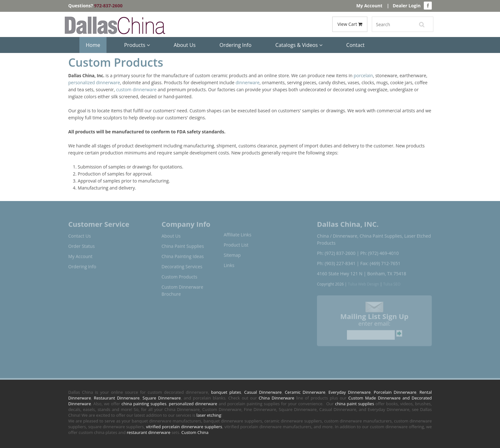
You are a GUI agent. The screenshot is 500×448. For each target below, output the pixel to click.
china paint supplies (355, 404)
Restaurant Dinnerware (117, 398)
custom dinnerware (136, 90)
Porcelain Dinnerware (395, 392)
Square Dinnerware (162, 398)
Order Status (81, 244)
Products (137, 45)
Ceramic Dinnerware (305, 392)
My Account (369, 6)
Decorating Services (182, 264)
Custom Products (180, 275)
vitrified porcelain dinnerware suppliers (184, 427)
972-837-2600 (108, 6)
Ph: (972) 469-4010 (380, 251)
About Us (185, 45)
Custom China (195, 432)
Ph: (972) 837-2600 (336, 251)
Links (229, 263)
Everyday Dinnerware (349, 392)
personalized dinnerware (94, 82)
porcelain (363, 75)
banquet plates (226, 392)
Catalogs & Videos (299, 45)
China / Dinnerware (337, 234)
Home (93, 45)
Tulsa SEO (392, 282)
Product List (236, 243)
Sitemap (232, 253)
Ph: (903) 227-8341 (336, 261)
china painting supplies (144, 404)
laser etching (209, 415)
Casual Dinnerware (263, 392)
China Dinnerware (276, 398)
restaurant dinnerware (148, 432)
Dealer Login (407, 6)
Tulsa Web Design (364, 282)
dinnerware (248, 82)
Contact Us (80, 234)
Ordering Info (235, 45)
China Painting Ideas (183, 254)
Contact (355, 45)
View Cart (350, 24)
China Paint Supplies (183, 244)
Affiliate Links (238, 232)
